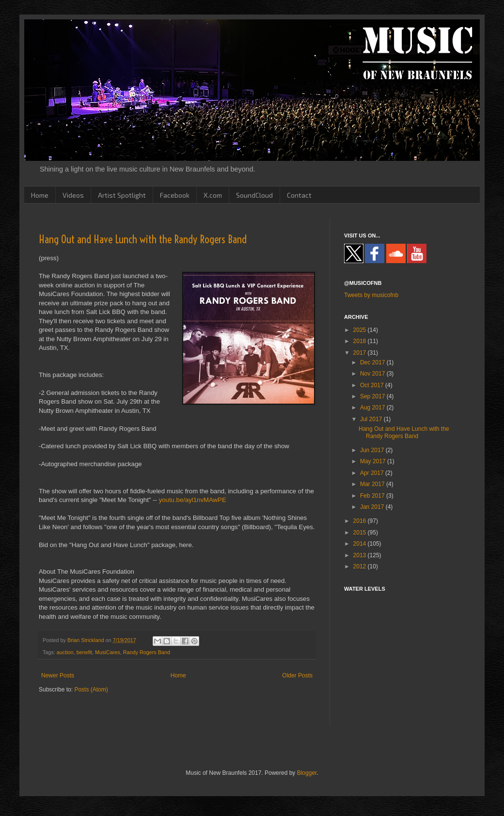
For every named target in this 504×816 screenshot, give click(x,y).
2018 (361, 341)
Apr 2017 (373, 473)
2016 (361, 521)
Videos (73, 195)
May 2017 (374, 461)
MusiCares (108, 652)
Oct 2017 (373, 385)
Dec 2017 (373, 362)
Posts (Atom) (91, 690)
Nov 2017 (373, 374)
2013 (361, 555)
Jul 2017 (372, 419)
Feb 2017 (373, 496)
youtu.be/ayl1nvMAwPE (193, 500)
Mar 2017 (373, 484)
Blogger (307, 773)
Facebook (175, 195)
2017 (361, 353)
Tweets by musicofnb (371, 295)
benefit (84, 652)
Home (40, 195)
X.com (213, 195)
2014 (361, 544)
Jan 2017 (373, 507)
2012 (361, 566)
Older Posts (297, 675)
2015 (361, 533)
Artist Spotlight (122, 195)
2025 (361, 330)
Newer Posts (58, 675)
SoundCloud (254, 195)
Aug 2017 (373, 408)
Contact (299, 195)
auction (65, 652)
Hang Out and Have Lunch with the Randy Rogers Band (143, 239)
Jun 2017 (373, 450)
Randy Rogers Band (147, 652)
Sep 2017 (373, 396)
